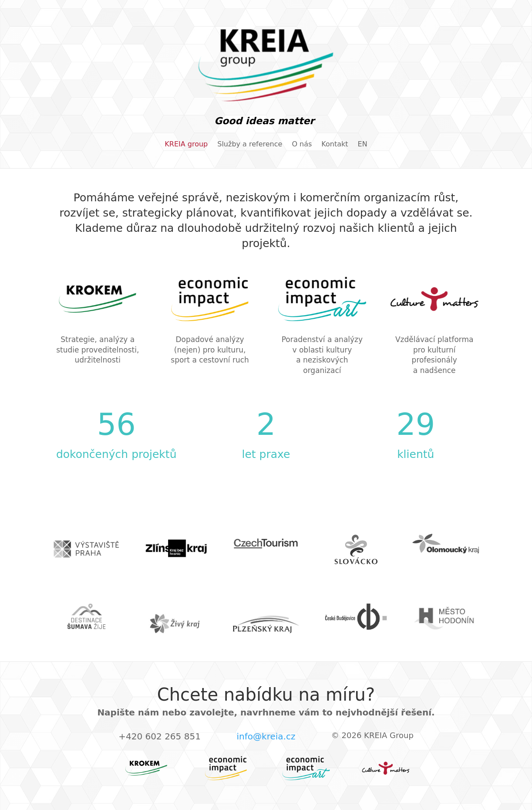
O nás (302, 145)
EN (363, 145)
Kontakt (335, 145)
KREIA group (186, 145)
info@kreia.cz (266, 736)
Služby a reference (250, 145)
